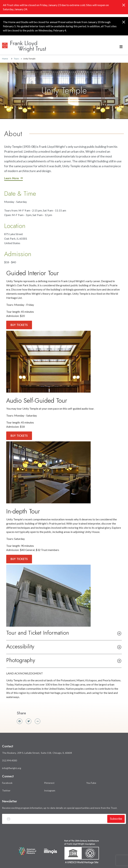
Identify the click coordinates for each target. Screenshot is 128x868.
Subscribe (116, 819)
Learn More (11, 178)
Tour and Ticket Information (38, 633)
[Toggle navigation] (121, 46)
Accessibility (20, 646)
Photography (21, 660)
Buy (19, 325)
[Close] (124, 5)
